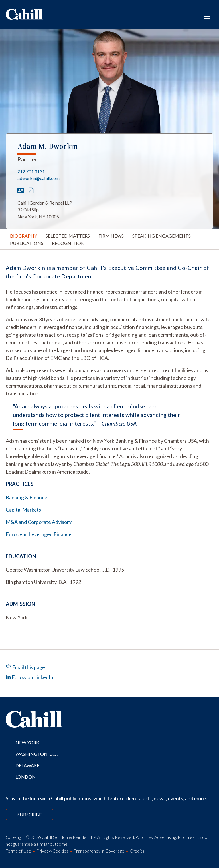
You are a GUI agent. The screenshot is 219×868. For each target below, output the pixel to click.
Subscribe (30, 814)
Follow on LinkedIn (30, 677)
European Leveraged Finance (39, 534)
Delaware (27, 765)
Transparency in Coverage (99, 851)
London (26, 777)
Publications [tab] (27, 243)
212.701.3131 (31, 171)
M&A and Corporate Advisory (39, 522)
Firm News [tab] (111, 236)
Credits (137, 851)
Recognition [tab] (68, 243)
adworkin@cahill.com (38, 178)
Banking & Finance (27, 497)
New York (27, 742)
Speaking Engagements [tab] (162, 236)
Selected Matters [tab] (68, 236)
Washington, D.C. (36, 754)
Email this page (25, 667)
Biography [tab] (24, 236)
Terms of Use (18, 851)
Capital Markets (23, 510)
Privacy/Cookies (52, 851)
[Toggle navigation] (207, 16)
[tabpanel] (109, 369)
